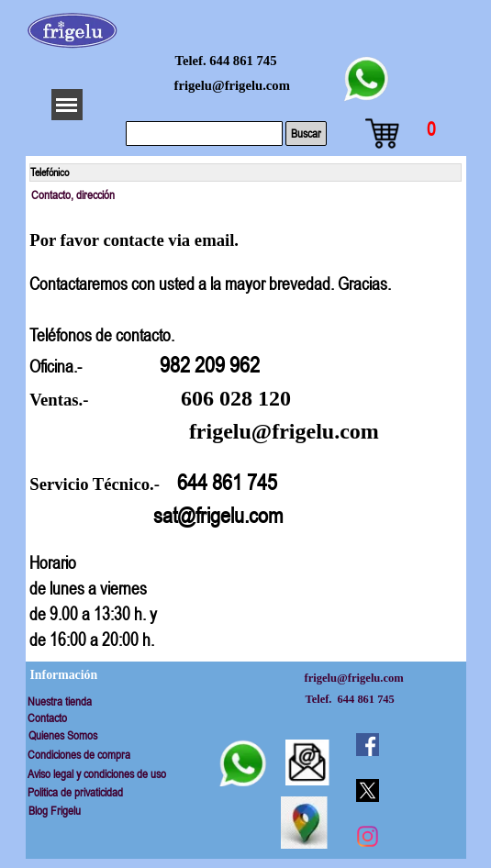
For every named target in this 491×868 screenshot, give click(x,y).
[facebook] (367, 744)
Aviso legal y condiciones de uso (97, 774)
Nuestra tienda (60, 701)
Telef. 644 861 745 (226, 61)
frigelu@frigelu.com (232, 85)
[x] (367, 790)
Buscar (306, 134)
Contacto (47, 718)
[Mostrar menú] (67, 105)
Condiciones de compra (79, 755)
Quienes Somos (63, 735)
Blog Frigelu (55, 811)
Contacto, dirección (73, 195)
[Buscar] (204, 134)
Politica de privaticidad (75, 792)
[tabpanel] (245, 431)
